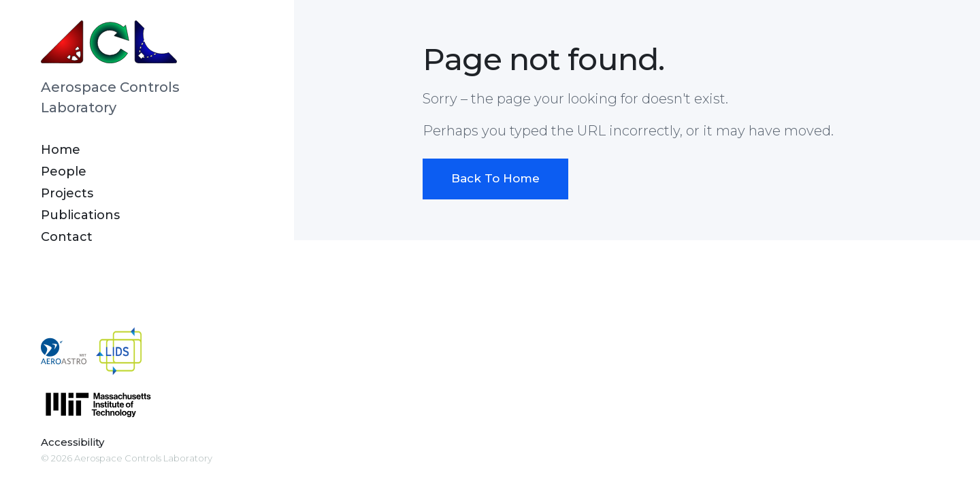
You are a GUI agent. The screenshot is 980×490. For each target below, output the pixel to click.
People (64, 171)
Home (61, 150)
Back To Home (495, 178)
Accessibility (72, 442)
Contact (67, 237)
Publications (80, 215)
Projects (67, 193)
